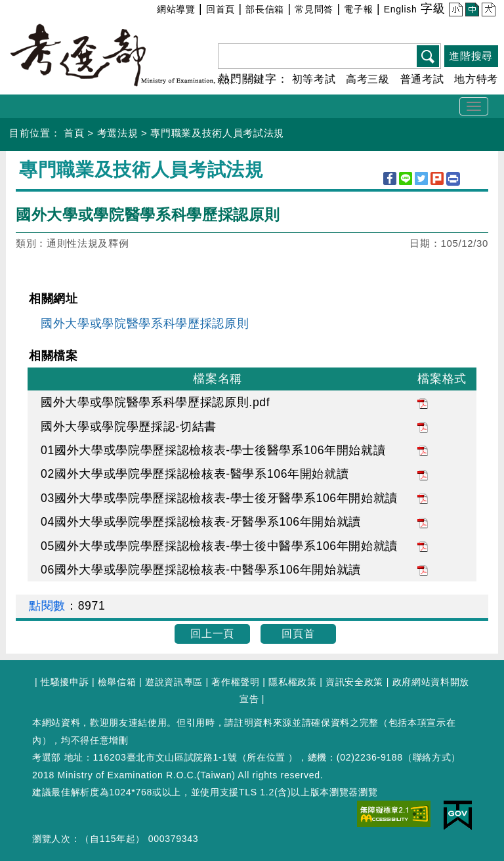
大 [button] (487, 11)
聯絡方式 (432, 757)
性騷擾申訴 (65, 682)
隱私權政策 (292, 682)
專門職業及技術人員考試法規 (217, 133)
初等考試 (314, 79)
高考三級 (368, 79)
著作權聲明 (235, 682)
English (401, 9)
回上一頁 (212, 634)
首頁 (74, 133)
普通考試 (422, 79)
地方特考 (476, 79)
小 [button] (454, 11)
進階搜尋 (471, 56)
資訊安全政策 (354, 682)
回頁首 (298, 634)
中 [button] (470, 11)
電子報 (358, 9)
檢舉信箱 (117, 682)
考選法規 (118, 133)
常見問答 (314, 9)
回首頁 (220, 9)
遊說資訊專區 (174, 682)
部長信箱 (265, 9)
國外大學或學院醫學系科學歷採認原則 (145, 324)
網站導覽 (176, 9)
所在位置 (266, 757)
